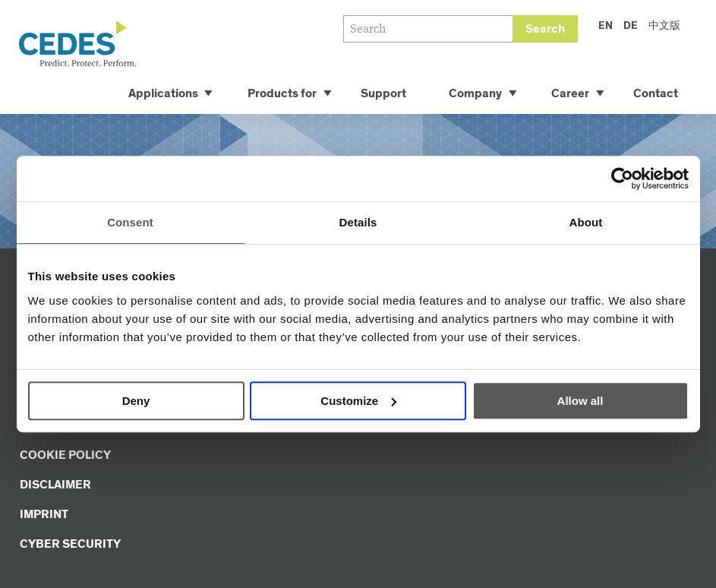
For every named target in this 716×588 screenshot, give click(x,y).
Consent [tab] (130, 222)
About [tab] (586, 222)
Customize (358, 401)
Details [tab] (358, 222)
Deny (136, 401)
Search (545, 29)
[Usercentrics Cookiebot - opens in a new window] (622, 179)
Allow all (580, 401)
